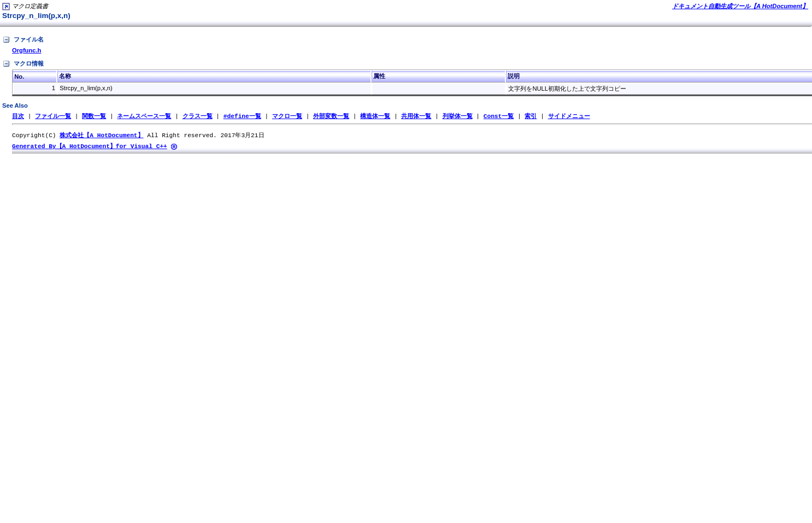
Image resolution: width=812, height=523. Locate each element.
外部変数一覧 (331, 116)
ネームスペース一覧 (144, 116)
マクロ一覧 (287, 116)
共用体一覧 (416, 116)
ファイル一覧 (53, 116)
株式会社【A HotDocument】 (101, 136)
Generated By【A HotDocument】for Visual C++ (90, 147)
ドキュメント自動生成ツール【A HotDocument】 (740, 6)
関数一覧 (94, 116)
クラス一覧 (198, 116)
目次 (18, 116)
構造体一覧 (375, 116)
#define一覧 (242, 116)
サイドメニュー (569, 116)
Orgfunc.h (27, 50)
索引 (531, 116)
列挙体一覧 (457, 116)
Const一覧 (499, 116)
